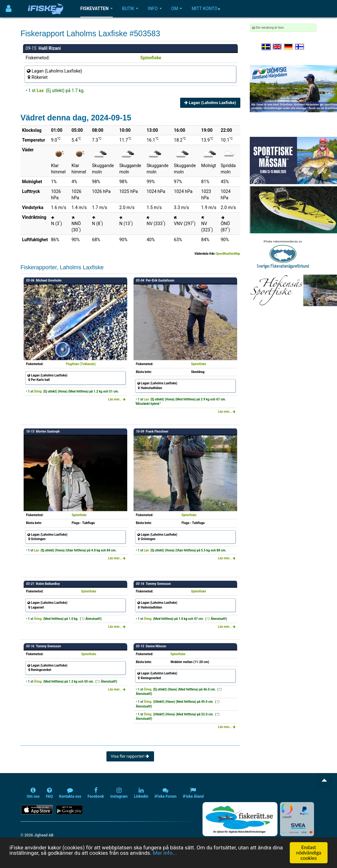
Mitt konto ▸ (206, 9)
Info (155, 9)
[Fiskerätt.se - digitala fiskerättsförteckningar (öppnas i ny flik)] (240, 819)
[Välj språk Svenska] (266, 47)
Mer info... (165, 858)
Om (177, 9)
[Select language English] (277, 47)
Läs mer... (117, 399)
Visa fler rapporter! (130, 756)
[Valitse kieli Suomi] (300, 47)
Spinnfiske (151, 58)
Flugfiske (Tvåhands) (81, 364)
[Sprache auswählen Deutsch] (289, 47)
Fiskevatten (97, 9)
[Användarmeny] (9, 9)
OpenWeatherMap (228, 254)
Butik (130, 9)
